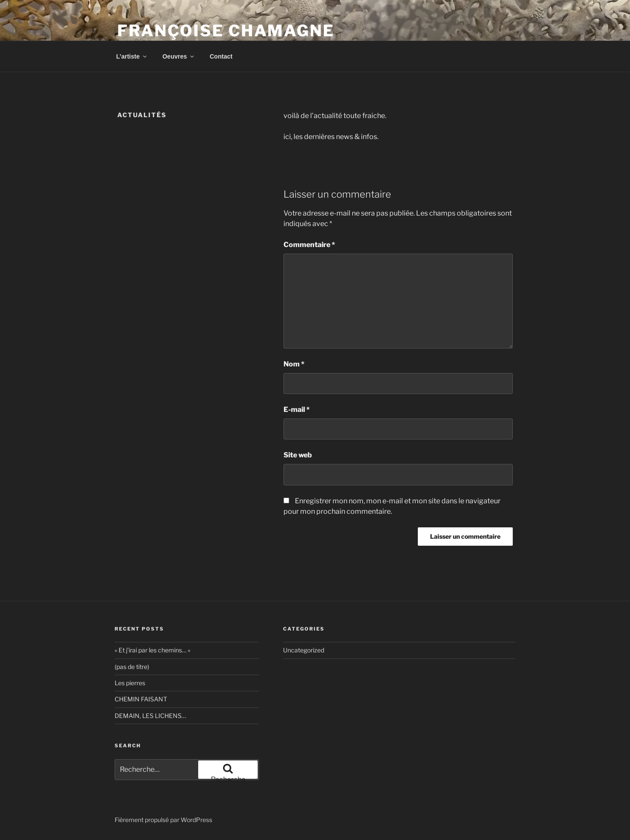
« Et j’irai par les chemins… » (152, 650)
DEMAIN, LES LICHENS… (150, 716)
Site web (298, 455)
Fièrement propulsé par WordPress (163, 820)
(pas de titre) (132, 667)
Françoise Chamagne (226, 31)
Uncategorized (304, 650)
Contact (221, 56)
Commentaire (309, 245)
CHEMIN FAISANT (141, 699)
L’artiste (132, 56)
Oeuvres (179, 56)
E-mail (297, 410)
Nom (294, 364)
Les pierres (130, 683)
